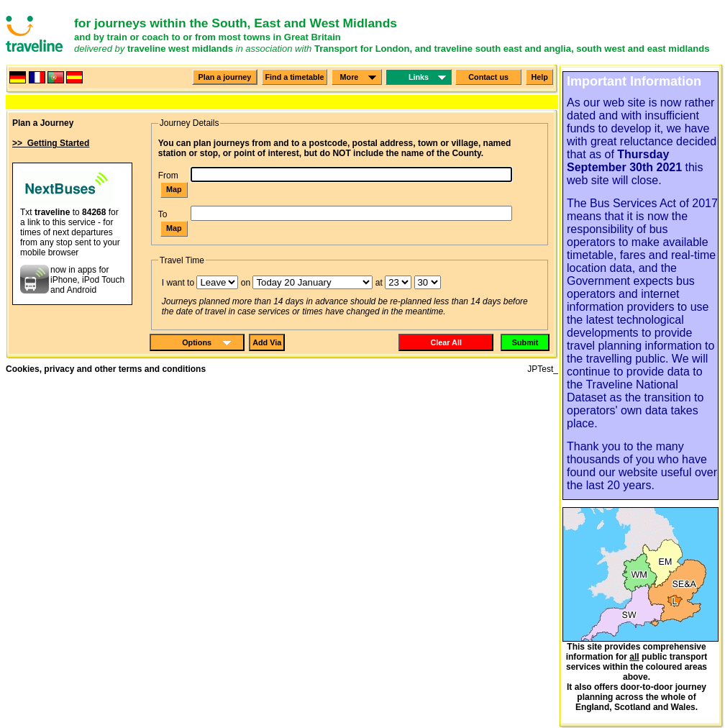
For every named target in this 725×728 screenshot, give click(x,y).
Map (174, 189)
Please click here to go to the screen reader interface (30, 13)
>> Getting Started (51, 143)
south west (601, 49)
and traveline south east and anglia (493, 49)
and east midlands (669, 49)
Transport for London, (363, 49)
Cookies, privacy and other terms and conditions (106, 369)
